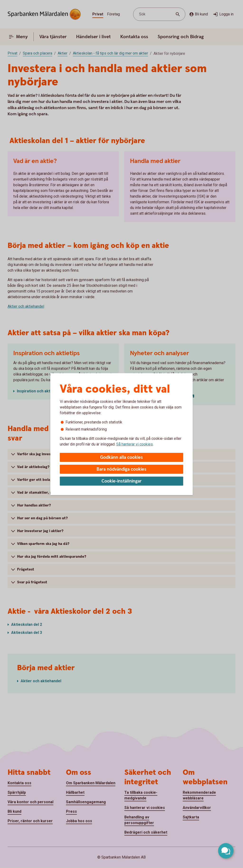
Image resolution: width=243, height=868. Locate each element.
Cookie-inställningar (122, 481)
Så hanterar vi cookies (135, 444)
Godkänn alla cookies (121, 457)
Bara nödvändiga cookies (121, 469)
